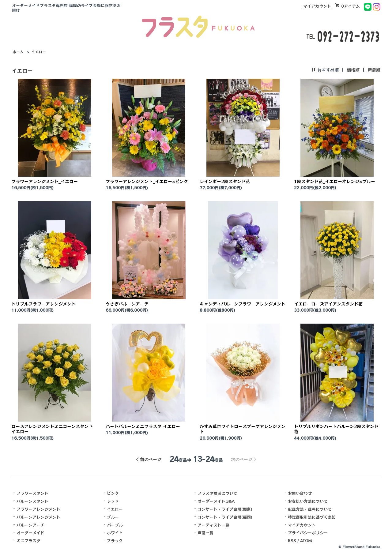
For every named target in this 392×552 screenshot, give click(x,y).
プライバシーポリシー (308, 533)
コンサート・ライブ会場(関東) (225, 509)
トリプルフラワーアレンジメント (43, 304)
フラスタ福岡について (217, 493)
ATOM (306, 541)
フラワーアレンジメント (38, 509)
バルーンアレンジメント (38, 517)
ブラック (115, 541)
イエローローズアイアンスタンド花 (328, 304)
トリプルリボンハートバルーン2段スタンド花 (336, 429)
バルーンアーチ (30, 525)
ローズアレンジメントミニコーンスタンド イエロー (52, 429)
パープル (115, 525)
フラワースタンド (32, 493)
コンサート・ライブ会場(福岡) (225, 517)
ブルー (113, 517)
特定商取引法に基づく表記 (312, 517)
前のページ (151, 459)
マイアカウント (317, 6)
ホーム (18, 52)
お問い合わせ (300, 493)
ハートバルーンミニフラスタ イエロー (143, 426)
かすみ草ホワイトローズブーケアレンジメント (243, 429)
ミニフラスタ (28, 541)
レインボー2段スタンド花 (225, 181)
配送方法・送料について (310, 509)
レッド (113, 501)
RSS (292, 541)
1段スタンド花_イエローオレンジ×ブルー (335, 181)
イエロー (39, 52)
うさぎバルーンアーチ (127, 304)
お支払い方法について (308, 501)
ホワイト (115, 533)
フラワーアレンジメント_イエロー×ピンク (147, 181)
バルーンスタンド (32, 501)
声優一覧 (205, 533)
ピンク (113, 493)
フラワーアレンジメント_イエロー (45, 181)
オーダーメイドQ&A (216, 501)
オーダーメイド (30, 533)
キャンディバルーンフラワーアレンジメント (243, 304)
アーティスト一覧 (213, 525)
